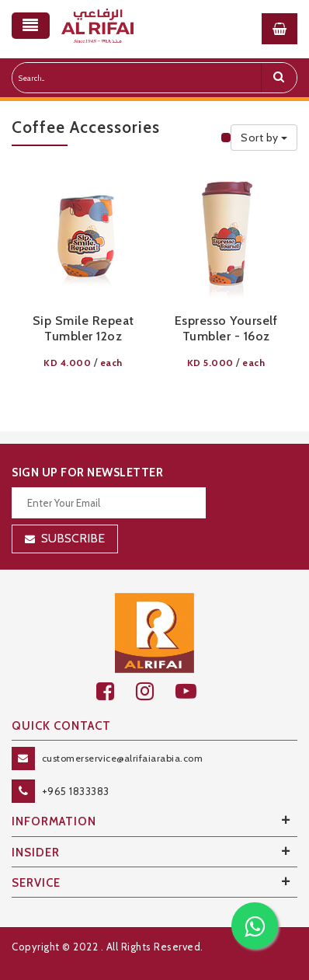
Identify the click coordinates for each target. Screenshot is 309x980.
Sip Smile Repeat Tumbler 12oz (83, 328)
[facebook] (116, 691)
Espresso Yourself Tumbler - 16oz (226, 328)
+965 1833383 (76, 791)
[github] (156, 691)
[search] (279, 78)
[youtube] (194, 691)
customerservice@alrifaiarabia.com (123, 758)
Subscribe (73, 538)
